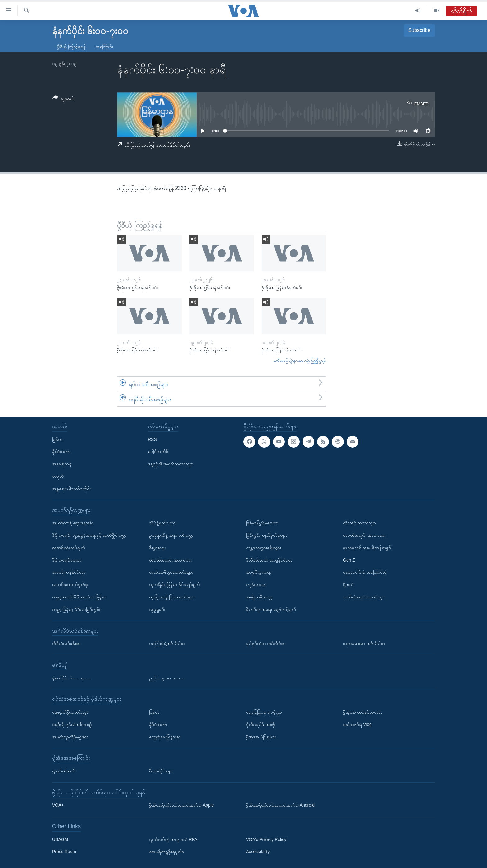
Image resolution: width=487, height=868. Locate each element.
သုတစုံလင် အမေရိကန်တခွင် (367, 548)
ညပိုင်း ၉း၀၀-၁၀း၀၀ (167, 678)
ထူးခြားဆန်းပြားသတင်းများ (172, 597)
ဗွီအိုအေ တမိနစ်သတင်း (362, 712)
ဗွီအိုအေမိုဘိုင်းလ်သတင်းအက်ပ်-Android (280, 805)
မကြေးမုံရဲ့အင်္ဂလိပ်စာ (167, 643)
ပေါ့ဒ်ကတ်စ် (158, 452)
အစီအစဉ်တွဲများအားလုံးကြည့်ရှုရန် (300, 360)
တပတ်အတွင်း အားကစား (170, 560)
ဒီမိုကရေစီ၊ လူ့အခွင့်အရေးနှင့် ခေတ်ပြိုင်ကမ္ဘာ (89, 535)
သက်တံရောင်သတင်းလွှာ (364, 597)
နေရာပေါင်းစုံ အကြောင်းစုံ (365, 572)
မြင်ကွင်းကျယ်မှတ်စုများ (266, 535)
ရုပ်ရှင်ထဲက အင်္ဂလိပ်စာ (266, 643)
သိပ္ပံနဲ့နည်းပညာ (162, 523)
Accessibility (258, 852)
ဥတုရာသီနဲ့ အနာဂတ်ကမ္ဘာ (171, 535)
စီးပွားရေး (157, 548)
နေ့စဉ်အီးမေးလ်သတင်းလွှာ (171, 464)
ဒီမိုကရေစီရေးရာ (67, 560)
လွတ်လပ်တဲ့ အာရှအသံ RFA (173, 839)
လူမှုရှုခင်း (157, 609)
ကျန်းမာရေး (256, 584)
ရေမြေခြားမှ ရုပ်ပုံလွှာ (264, 712)
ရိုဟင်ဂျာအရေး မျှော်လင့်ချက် (271, 609)
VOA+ (58, 805)
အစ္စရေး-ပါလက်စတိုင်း (71, 489)
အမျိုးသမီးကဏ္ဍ (260, 597)
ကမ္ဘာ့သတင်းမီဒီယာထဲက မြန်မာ (79, 597)
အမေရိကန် (62, 464)
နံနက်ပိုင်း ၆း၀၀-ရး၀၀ (71, 678)
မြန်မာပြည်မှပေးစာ (262, 523)
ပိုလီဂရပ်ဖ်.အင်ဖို (260, 724)
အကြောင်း (104, 47)
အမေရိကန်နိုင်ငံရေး (69, 572)
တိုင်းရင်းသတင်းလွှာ (360, 523)
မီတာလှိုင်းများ (161, 771)
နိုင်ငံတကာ (61, 452)
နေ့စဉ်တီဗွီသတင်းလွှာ (70, 712)
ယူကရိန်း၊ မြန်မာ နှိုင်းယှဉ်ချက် (175, 584)
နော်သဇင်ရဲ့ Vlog (357, 724)
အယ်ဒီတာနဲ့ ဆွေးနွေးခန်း (73, 523)
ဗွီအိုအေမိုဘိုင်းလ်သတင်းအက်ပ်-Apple (181, 805)
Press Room (64, 852)
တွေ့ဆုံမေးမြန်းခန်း (165, 737)
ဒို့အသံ (348, 584)
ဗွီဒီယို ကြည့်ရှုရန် (71, 47)
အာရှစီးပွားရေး (259, 572)
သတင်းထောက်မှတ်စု (70, 584)
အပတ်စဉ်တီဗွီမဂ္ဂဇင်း (70, 737)
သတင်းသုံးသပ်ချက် (69, 548)
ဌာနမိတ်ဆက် (64, 771)
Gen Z (349, 560)
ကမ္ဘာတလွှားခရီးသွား (264, 548)
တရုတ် (58, 476)
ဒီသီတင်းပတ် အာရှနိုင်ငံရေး (269, 560)
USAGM (60, 839)
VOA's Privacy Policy (266, 839)
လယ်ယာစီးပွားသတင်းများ (171, 572)
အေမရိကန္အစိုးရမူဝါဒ (166, 852)
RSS (152, 439)
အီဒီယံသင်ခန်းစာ (66, 643)
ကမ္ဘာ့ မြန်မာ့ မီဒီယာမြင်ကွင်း (76, 609)
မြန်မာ (57, 439)
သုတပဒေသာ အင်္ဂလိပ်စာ (364, 643)
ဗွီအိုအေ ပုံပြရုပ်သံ (261, 737)
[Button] (63, 99)
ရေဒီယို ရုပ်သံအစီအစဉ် (72, 724)
